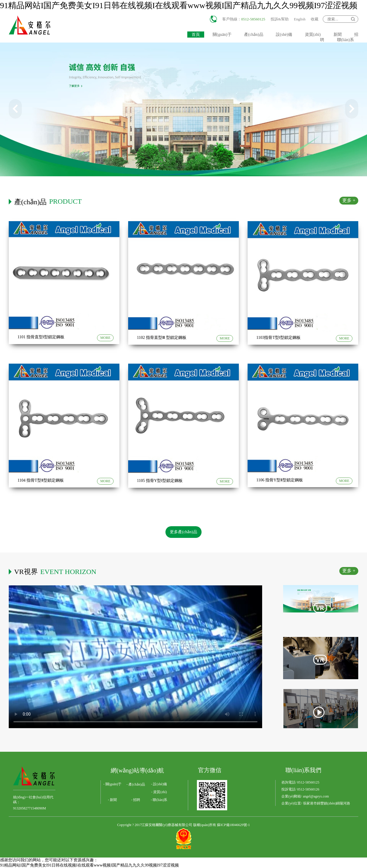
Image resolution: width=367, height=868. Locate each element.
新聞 (338, 35)
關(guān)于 (222, 35)
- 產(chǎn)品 (136, 784)
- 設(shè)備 (159, 784)
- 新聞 (113, 800)
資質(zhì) (313, 35)
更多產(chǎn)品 (183, 532)
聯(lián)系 (345, 40)
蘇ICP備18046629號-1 (233, 825)
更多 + (349, 200)
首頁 (196, 35)
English (300, 19)
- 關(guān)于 (112, 784)
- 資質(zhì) (159, 792)
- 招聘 (136, 800)
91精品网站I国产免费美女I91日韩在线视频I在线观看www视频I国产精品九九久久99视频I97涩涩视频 (179, 5)
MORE (105, 338)
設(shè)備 (284, 35)
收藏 (315, 19)
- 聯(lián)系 (159, 800)
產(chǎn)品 (254, 35)
